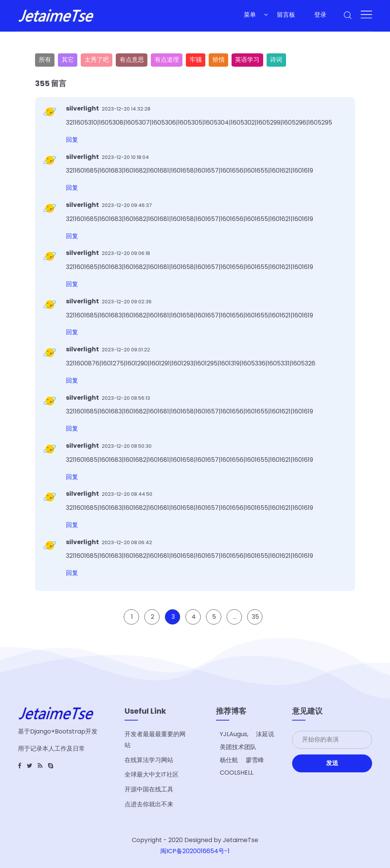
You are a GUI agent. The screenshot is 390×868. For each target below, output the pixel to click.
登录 (320, 15)
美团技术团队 (238, 747)
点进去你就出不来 (149, 804)
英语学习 (247, 60)
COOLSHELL (237, 773)
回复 (72, 140)
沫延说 (265, 734)
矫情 (219, 60)
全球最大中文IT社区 (152, 774)
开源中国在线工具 (149, 789)
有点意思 (132, 60)
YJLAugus (233, 734)
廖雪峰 (255, 760)
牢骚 (196, 60)
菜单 (250, 15)
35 (255, 624)
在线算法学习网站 (149, 760)
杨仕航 (229, 760)
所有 (45, 60)
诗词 (276, 60)
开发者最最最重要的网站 (155, 740)
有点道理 (167, 60)
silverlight (83, 108)
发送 (332, 763)
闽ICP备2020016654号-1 (195, 851)
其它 (68, 60)
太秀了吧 (97, 60)
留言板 (286, 15)
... (235, 624)
